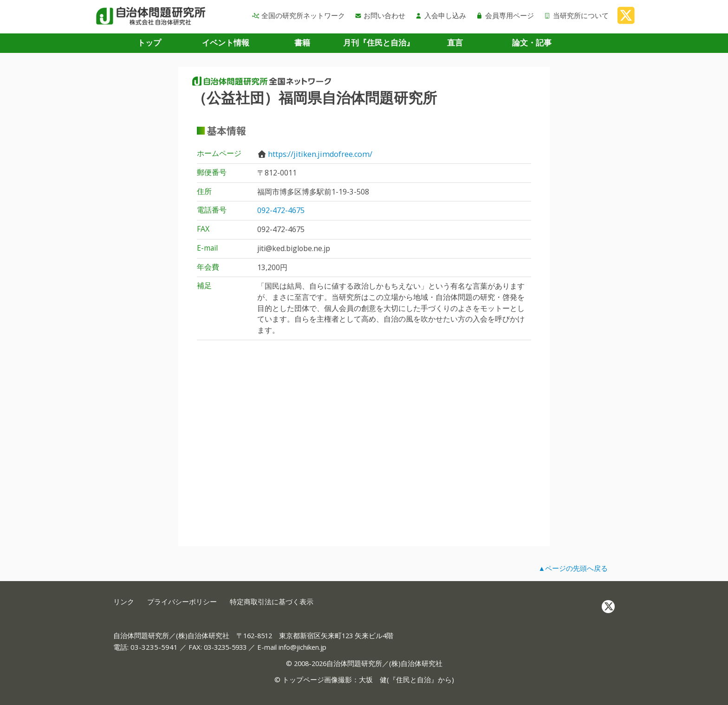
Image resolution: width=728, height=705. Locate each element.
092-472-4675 (281, 210)
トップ (149, 42)
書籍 (302, 42)
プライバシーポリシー (182, 602)
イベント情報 (226, 42)
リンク (124, 602)
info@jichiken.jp (302, 647)
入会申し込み (441, 15)
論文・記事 (532, 42)
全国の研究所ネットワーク (299, 15)
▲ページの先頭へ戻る (573, 568)
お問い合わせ (380, 15)
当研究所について (576, 15)
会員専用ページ (505, 15)
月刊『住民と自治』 (379, 42)
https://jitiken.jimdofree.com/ (320, 154)
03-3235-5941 (154, 647)
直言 (455, 42)
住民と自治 (413, 679)
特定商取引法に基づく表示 (272, 602)
